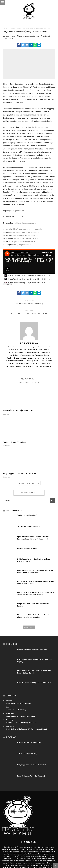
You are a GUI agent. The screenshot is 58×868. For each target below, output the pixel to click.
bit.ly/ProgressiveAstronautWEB (25, 235)
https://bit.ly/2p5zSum (16, 211)
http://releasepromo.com (26, 223)
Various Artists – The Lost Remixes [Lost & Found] (29, 312)
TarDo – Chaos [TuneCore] (42, 405)
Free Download (42, 855)
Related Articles (28, 379)
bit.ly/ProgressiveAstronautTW (24, 241)
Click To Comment (29, 455)
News (27, 855)
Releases (12, 28)
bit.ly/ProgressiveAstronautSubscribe (28, 229)
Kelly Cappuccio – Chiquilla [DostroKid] (15, 434)
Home (5, 28)
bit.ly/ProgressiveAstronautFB (26, 238)
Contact (20, 855)
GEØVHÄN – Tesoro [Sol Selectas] (14, 406)
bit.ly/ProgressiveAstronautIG (26, 245)
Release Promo (10, 36)
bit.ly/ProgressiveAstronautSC (28, 232)
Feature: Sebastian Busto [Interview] (29, 302)
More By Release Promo (28, 382)
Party (33, 855)
